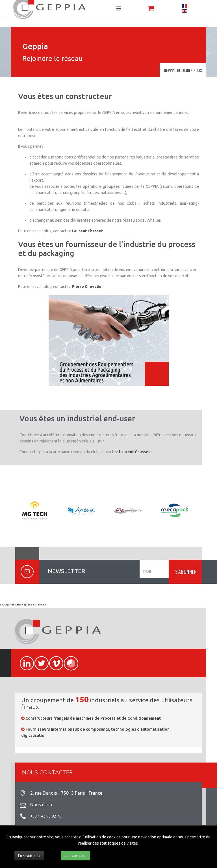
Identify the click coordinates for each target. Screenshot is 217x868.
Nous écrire (42, 805)
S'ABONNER (185, 572)
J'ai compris (75, 856)
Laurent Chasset (87, 231)
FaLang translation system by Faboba (23, 605)
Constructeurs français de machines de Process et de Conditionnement (93, 718)
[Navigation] (119, 8)
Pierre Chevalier (87, 287)
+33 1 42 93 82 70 (46, 816)
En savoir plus (29, 855)
